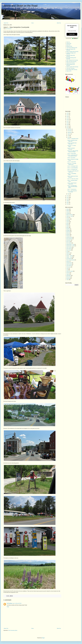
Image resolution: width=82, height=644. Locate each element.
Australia (68, 213)
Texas (67, 268)
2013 (68, 128)
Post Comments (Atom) (13, 630)
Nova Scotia (69, 250)
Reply (8, 607)
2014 (68, 126)
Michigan (68, 230)
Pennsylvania (69, 258)
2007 (68, 202)
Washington (69, 275)
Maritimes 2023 (69, 46)
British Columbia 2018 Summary (72, 52)
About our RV (69, 71)
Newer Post (6, 23)
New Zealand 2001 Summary (72, 70)
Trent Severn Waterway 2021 (72, 48)
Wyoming (68, 278)
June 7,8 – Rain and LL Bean (73, 179)
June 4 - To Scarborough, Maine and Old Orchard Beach (72, 187)
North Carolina (69, 247)
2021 (68, 116)
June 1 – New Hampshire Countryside (72, 191)
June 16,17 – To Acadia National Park (72, 164)
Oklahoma (68, 253)
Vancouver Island (70, 271)
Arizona (68, 212)
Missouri (68, 233)
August (69, 134)
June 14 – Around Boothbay (73, 168)
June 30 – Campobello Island (73, 139)
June (69, 137)
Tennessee (68, 267)
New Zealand (69, 243)
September (70, 132)
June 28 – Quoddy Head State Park (72, 143)
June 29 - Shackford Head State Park (72, 141)
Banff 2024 (68, 45)
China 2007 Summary (70, 68)
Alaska (68, 209)
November (70, 131)
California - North (70, 216)
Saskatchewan (69, 263)
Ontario (68, 254)
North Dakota (69, 249)
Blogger (43, 638)
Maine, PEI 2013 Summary (71, 62)
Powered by (72, 38)
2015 (68, 125)
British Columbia (69, 215)
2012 (68, 196)
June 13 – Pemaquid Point (72, 169)
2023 (68, 115)
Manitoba (68, 229)
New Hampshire (9, 29)
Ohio (67, 251)
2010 (68, 199)
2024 (68, 113)
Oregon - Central (69, 256)
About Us (68, 42)
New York (68, 242)
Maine (68, 227)
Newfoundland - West (70, 246)
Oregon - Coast (69, 257)
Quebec (68, 261)
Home (33, 23)
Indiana (68, 226)
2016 (68, 123)
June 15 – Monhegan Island (73, 166)
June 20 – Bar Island (71, 158)
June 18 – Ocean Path (72, 162)
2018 (68, 120)
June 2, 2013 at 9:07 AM (17, 603)
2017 (68, 121)
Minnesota (68, 232)
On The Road (9, 603)
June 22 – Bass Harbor (72, 153)
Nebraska (68, 236)
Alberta (68, 211)
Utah (67, 270)
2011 (68, 198)
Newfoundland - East (70, 244)
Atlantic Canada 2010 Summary (72, 67)
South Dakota (69, 266)
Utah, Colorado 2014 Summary (72, 60)
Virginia (68, 274)
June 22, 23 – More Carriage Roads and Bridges (73, 151)
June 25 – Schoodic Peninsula (71, 149)
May (69, 194)
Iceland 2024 (69, 43)
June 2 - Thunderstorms (72, 189)
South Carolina (69, 264)
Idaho (67, 223)
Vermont (68, 273)
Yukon (68, 280)
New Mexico (69, 240)
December (70, 129)
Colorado (68, 219)
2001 (68, 204)
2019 (68, 118)
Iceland (68, 222)
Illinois (68, 225)
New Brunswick (69, 237)
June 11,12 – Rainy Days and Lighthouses (73, 171)
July (68, 136)
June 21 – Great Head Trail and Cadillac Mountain (72, 155)
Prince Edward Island (70, 260)
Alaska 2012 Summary (71, 63)
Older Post (59, 23)
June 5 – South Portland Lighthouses (72, 184)
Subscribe (72, 34)
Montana (68, 235)
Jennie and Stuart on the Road (20, 6)
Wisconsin (68, 277)
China (67, 218)
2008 (68, 201)
